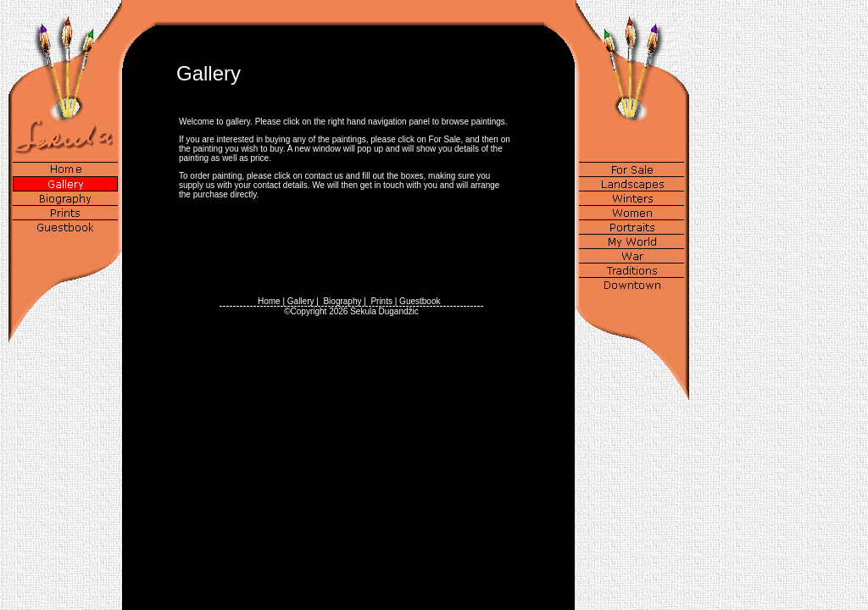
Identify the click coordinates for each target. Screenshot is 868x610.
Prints (381, 301)
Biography (342, 301)
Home (269, 301)
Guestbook (420, 301)
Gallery (301, 301)
